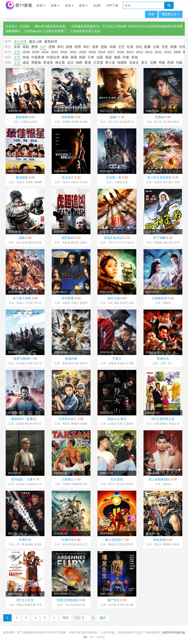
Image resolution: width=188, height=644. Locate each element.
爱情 (34, 47)
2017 (111, 52)
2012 (158, 52)
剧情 (69, 47)
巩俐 (170, 62)
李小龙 (110, 62)
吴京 (70, 62)
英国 (108, 57)
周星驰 (36, 62)
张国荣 (122, 62)
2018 (102, 52)
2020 (83, 52)
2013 (149, 52)
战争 (95, 47)
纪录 (130, 47)
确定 (103, 618)
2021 (73, 52)
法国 (100, 57)
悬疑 (104, 47)
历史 (165, 47)
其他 (69, 5)
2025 (35, 52)
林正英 (60, 62)
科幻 (61, 47)
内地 (26, 57)
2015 (130, 52)
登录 (151, 14)
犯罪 (78, 47)
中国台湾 (53, 57)
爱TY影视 (19, 5)
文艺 (121, 47)
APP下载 (112, 5)
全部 (17, 47)
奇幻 (87, 47)
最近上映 (36, 41)
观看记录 (171, 14)
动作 (43, 47)
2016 (120, 52)
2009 (177, 52)
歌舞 (147, 47)
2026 (26, 52)
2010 (168, 52)
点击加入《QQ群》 (19, 26)
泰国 (65, 57)
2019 (92, 52)
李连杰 (48, 62)
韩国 (82, 57)
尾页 (66, 618)
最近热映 (20, 41)
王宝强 (98, 62)
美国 (74, 57)
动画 (113, 47)
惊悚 (174, 47)
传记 (139, 47)
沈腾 (153, 62)
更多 (83, 5)
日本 (91, 57)
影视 (41, 5)
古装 (156, 47)
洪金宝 (134, 62)
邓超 (162, 62)
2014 (139, 52)
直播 (55, 5)
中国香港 (38, 57)
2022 (64, 52)
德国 (117, 57)
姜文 (144, 62)
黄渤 (88, 62)
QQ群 (97, 5)
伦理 (182, 47)
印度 (126, 57)
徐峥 (79, 62)
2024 (45, 52)
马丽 (179, 62)
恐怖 (52, 47)
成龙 (26, 62)
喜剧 (26, 47)
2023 (54, 52)
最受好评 (51, 41)
